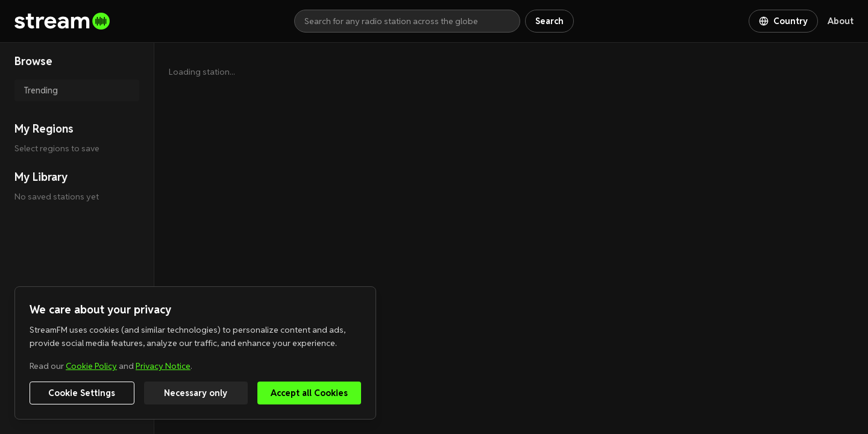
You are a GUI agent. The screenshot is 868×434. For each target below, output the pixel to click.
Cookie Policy (91, 366)
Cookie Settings (82, 393)
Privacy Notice (163, 366)
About (841, 21)
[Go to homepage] (154, 21)
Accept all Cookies (309, 393)
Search (549, 21)
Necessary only (196, 393)
